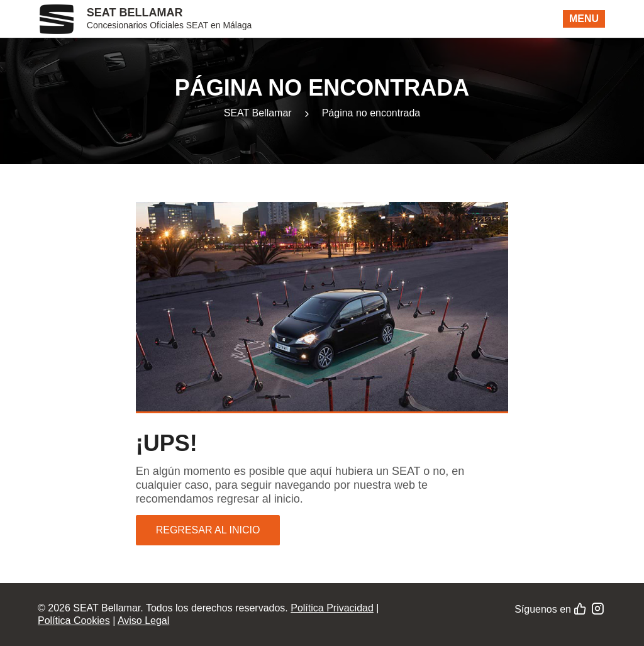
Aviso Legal (143, 621)
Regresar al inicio (208, 530)
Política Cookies (74, 621)
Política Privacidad (332, 608)
